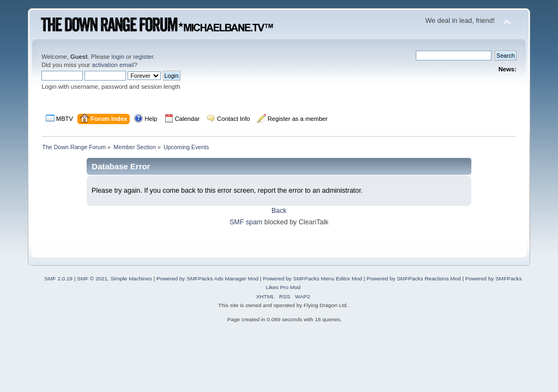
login (118, 57)
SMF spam (246, 222)
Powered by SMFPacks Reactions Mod (414, 278)
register (143, 57)
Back (279, 211)
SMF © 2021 (92, 278)
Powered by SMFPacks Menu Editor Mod (312, 278)
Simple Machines (131, 278)
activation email (113, 65)
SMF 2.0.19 (59, 278)
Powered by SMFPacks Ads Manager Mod (207, 278)
